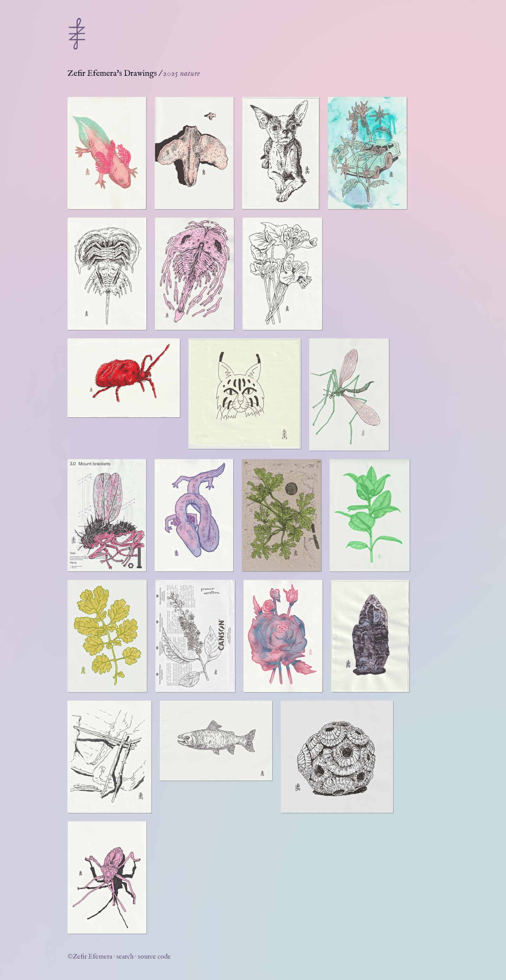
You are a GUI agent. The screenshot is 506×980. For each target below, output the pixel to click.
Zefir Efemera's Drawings (112, 74)
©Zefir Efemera (90, 957)
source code (154, 957)
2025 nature (181, 74)
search (125, 957)
